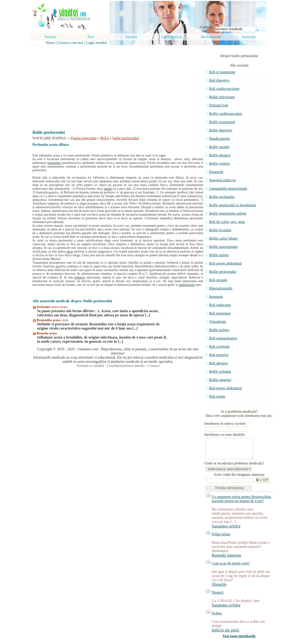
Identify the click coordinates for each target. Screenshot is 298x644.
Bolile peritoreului (223, 272)
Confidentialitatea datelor (126, 366)
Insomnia (216, 297)
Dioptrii (218, 597)
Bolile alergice (220, 155)
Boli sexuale (218, 280)
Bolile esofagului (222, 197)
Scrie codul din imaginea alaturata (239, 479)
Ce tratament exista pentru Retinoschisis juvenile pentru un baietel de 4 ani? (242, 503)
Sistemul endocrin (222, 180)
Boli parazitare (220, 313)
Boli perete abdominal (225, 263)
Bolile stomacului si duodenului (233, 205)
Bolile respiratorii (222, 122)
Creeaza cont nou (70, 43)
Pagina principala (84, 138)
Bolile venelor (220, 163)
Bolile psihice (219, 330)
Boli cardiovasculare (224, 89)
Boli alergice (218, 363)
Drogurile (216, 172)
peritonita (55, 163)
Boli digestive (219, 80)
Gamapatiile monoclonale (228, 188)
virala (53, 320)
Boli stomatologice (223, 338)
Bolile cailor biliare (223, 238)
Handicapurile (220, 139)
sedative (80, 277)
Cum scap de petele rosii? (231, 568)
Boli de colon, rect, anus (227, 222)
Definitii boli (219, 105)
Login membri (96, 43)
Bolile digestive (221, 130)
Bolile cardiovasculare (226, 114)
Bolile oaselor (219, 147)
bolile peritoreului (126, 138)
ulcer (70, 252)
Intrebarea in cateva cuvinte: (225, 423)
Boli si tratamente (222, 72)
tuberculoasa (52, 307)
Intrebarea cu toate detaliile (225, 435)
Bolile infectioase (222, 97)
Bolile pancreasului (223, 247)
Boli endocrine (220, 305)
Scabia (217, 618)
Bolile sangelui (220, 380)
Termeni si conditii (90, 366)
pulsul (108, 189)
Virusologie (218, 322)
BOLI (105, 138)
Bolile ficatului (220, 230)
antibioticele (187, 285)
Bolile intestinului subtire (228, 213)
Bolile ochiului (220, 371)
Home (51, 43)
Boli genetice (219, 355)
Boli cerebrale (219, 346)
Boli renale (217, 396)
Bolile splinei (219, 255)
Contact (154, 366)
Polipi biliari (221, 539)
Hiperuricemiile (221, 288)
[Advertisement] (115, 84)
